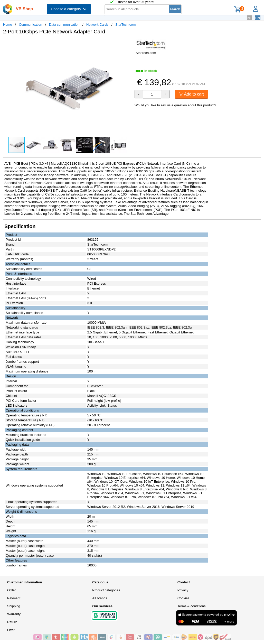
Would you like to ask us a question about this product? (175, 105)
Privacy (183, 590)
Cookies (183, 598)
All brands (100, 598)
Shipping (14, 606)
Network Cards (97, 25)
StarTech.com (125, 25)
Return (12, 622)
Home (8, 25)
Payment (14, 598)
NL (249, 18)
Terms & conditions (192, 606)
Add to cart (191, 94)
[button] (127, 44)
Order (11, 590)
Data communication (64, 25)
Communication (31, 25)
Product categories (106, 590)
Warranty (14, 614)
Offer (11, 630)
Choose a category (69, 9)
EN (258, 18)
